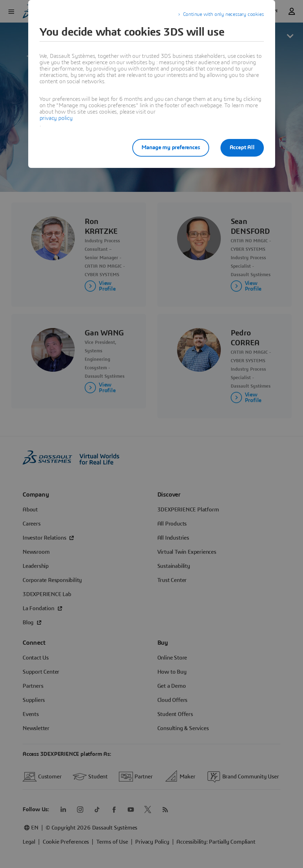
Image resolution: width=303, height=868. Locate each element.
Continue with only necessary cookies (223, 14)
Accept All (242, 147)
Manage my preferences (171, 147)
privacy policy (56, 118)
